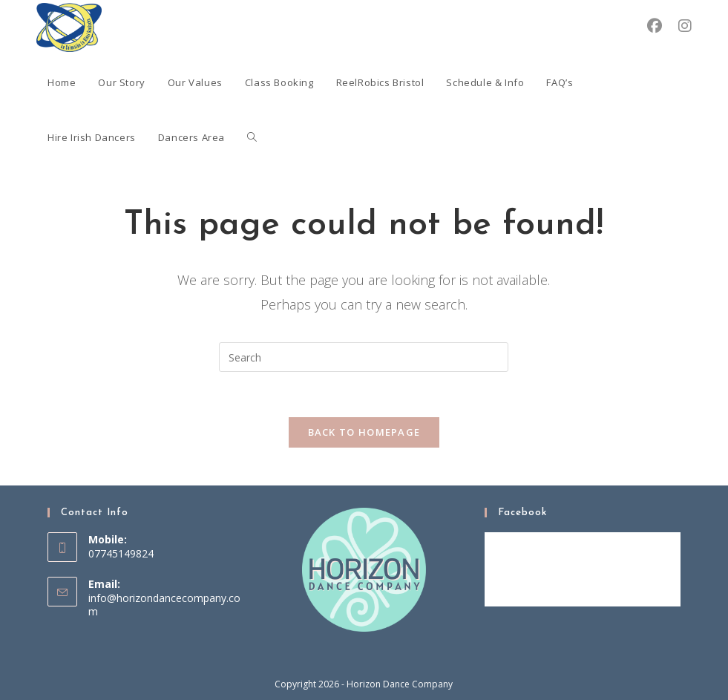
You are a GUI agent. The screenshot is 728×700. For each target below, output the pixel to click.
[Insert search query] (364, 357)
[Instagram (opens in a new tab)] (685, 26)
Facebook (522, 513)
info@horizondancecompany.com (164, 605)
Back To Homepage (364, 432)
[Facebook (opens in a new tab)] (655, 26)
